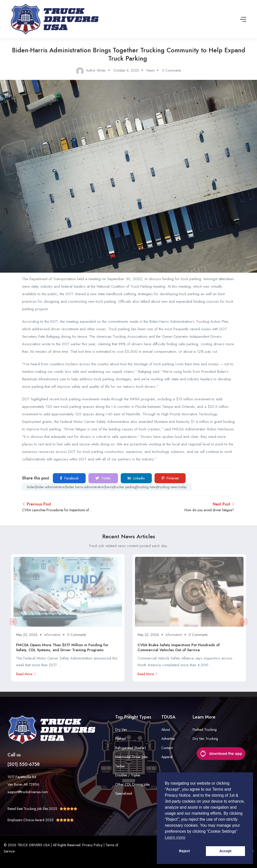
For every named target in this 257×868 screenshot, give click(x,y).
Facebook (69, 478)
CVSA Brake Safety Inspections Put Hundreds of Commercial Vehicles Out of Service (179, 647)
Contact (167, 748)
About (166, 730)
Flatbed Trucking (205, 730)
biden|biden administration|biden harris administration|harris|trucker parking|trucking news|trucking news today (107, 487)
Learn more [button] (175, 837)
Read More (26, 674)
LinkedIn (136, 478)
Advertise (168, 739)
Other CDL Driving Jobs (132, 784)
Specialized (124, 793)
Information (52, 635)
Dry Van (121, 730)
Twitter (103, 478)
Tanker (120, 766)
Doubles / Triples (128, 775)
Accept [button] (225, 851)
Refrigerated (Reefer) (131, 748)
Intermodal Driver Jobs (131, 757)
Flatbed (120, 739)
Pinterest (170, 478)
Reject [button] (184, 851)
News (151, 70)
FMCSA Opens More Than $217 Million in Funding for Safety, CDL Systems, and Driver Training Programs (62, 647)
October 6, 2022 (126, 70)
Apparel (167, 757)
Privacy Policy (92, 845)
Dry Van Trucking (205, 739)
